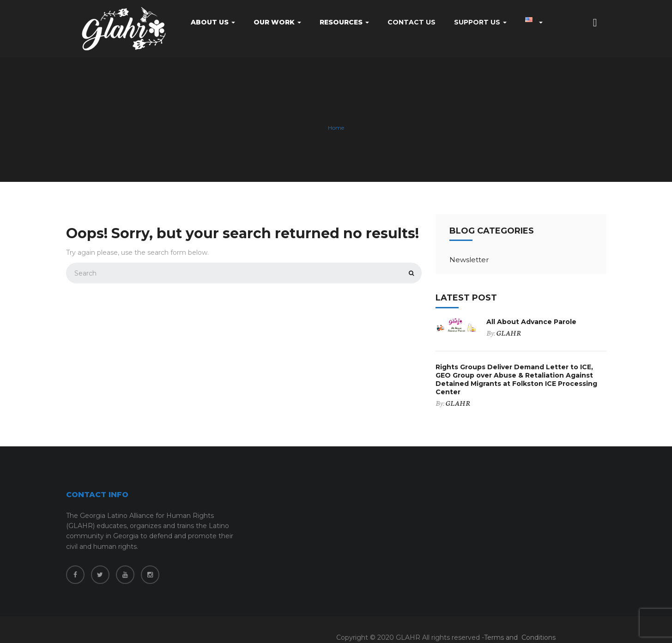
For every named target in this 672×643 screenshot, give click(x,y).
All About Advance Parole (531, 322)
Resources (344, 22)
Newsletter (469, 260)
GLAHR (509, 333)
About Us (213, 22)
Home (336, 128)
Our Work (277, 22)
